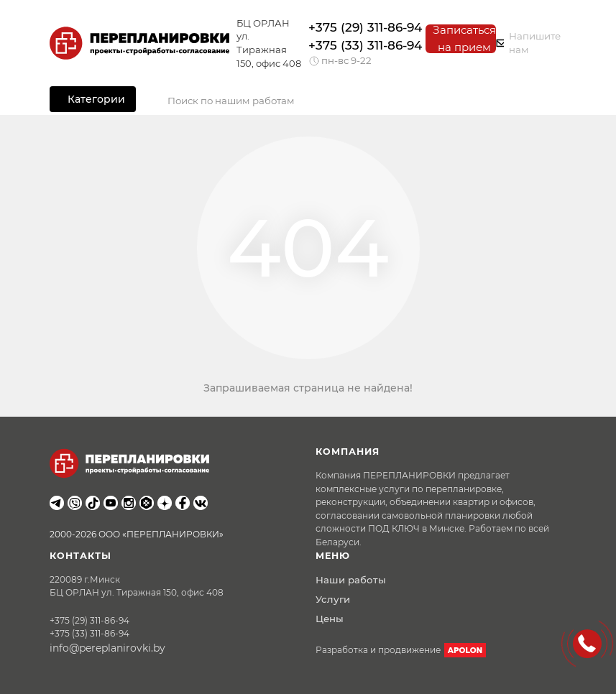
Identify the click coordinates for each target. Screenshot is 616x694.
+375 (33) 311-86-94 (365, 45)
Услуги (333, 599)
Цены (330, 619)
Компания (348, 452)
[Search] (359, 101)
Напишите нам (528, 43)
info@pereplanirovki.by (107, 648)
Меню (333, 556)
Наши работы (351, 580)
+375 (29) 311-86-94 (365, 27)
